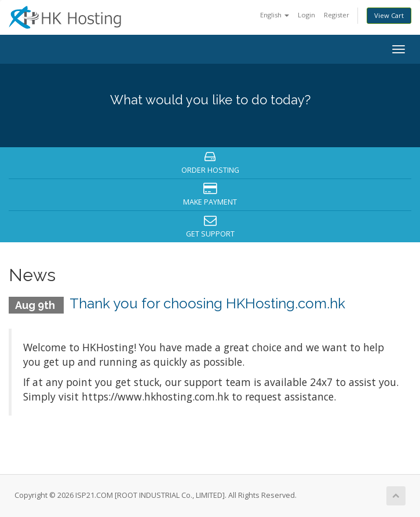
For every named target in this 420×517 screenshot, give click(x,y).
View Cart (389, 15)
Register (337, 15)
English (275, 15)
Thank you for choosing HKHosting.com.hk (207, 303)
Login (306, 15)
